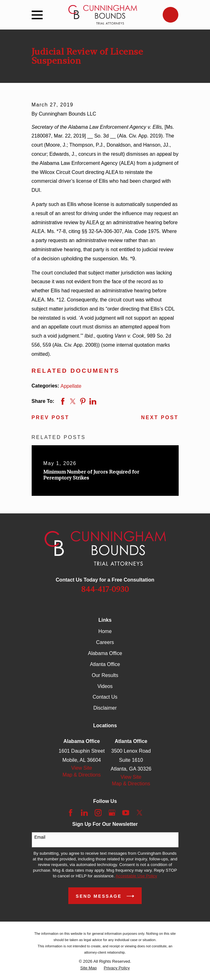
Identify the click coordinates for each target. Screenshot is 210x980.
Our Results (105, 675)
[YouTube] (126, 813)
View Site (81, 768)
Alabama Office (105, 653)
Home (105, 631)
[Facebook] (71, 813)
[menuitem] (89, 968)
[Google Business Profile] (112, 813)
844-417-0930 (105, 589)
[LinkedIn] (84, 813)
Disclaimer (105, 708)
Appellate (71, 386)
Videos (105, 686)
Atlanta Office (105, 664)
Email (40, 837)
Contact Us (105, 697)
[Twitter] (139, 813)
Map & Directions (82, 775)
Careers (105, 642)
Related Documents (76, 371)
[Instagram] (98, 813)
